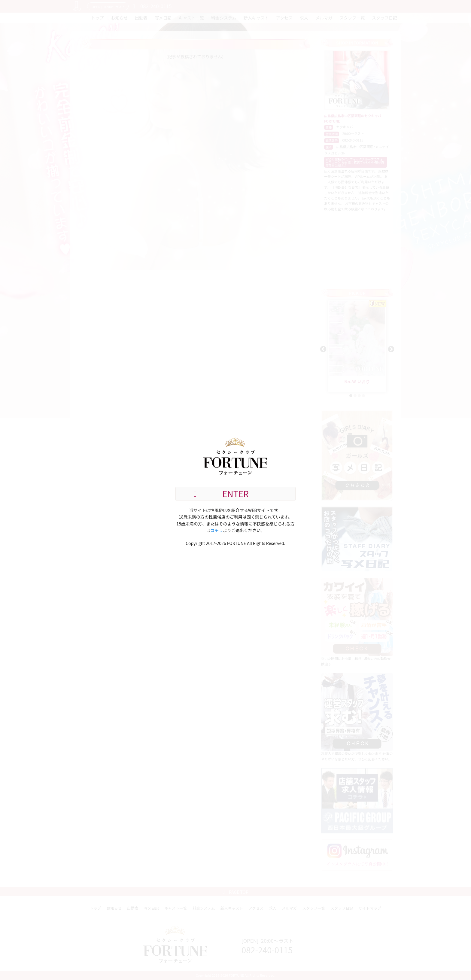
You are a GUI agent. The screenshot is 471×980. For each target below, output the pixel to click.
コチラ (217, 530)
